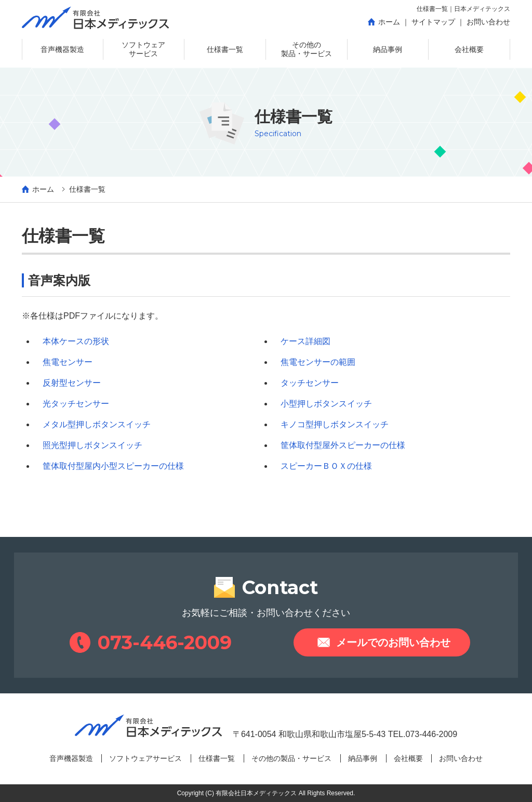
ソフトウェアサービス (145, 758)
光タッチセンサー (76, 404)
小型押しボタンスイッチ (326, 404)
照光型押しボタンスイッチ (92, 445)
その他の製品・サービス (291, 758)
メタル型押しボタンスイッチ (97, 424)
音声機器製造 (71, 758)
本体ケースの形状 (76, 341)
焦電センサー (68, 362)
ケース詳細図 (305, 341)
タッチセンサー (310, 383)
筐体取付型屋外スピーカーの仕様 (343, 445)
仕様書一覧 (217, 758)
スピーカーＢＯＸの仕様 (326, 466)
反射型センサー (72, 383)
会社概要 (408, 758)
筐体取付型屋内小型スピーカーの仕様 (113, 466)
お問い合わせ (461, 758)
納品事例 (363, 758)
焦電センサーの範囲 (318, 362)
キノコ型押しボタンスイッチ (335, 424)
